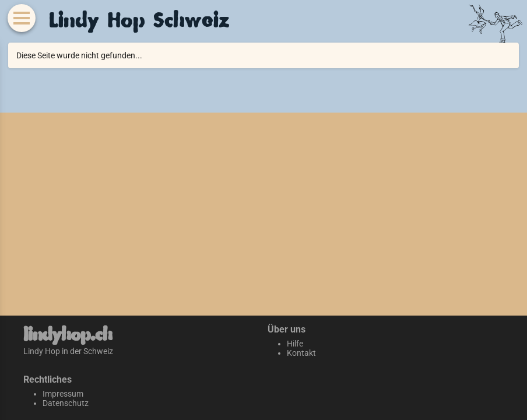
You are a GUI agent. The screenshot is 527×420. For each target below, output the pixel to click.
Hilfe (295, 344)
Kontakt (301, 353)
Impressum (63, 394)
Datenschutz (66, 403)
